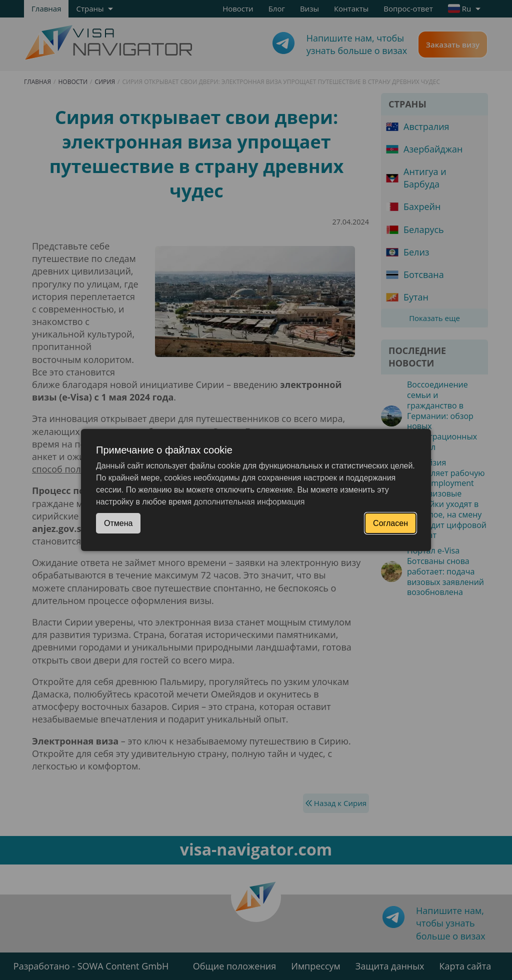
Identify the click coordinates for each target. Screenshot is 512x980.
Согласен (390, 523)
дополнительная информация (249, 502)
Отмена (118, 523)
